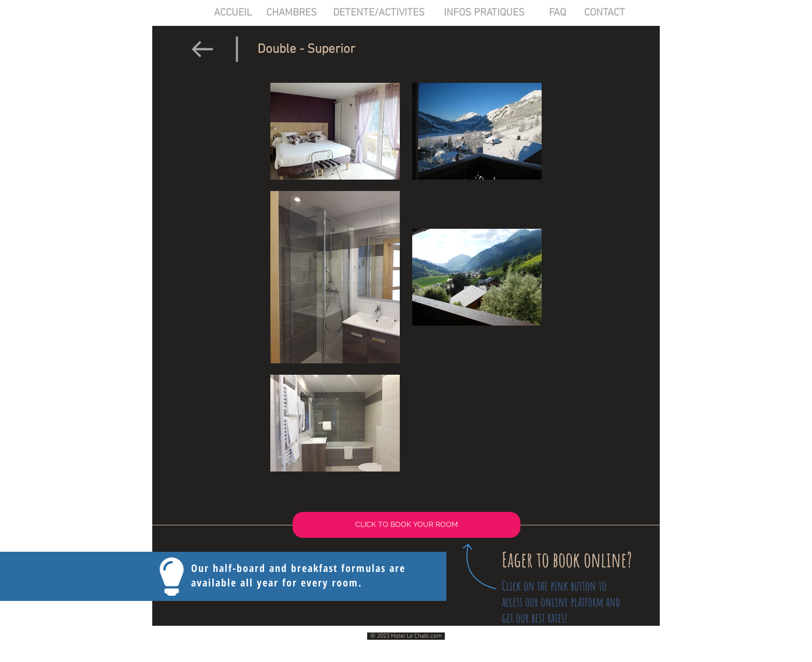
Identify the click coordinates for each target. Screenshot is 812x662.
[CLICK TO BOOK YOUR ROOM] (407, 525)
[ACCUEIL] (233, 13)
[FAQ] (557, 13)
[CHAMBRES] (291, 13)
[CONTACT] (605, 13)
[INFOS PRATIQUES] (484, 13)
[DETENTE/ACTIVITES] (379, 13)
